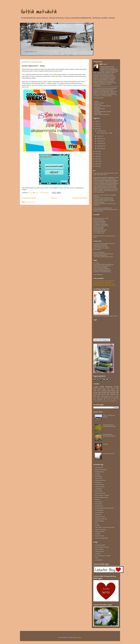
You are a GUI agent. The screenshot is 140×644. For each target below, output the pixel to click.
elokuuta (99, 136)
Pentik (97, 558)
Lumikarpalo (98, 489)
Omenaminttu (99, 502)
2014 (97, 161)
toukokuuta (100, 139)
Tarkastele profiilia (98, 98)
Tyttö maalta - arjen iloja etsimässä (105, 527)
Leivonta (116, 396)
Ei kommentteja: (45, 193)
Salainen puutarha (100, 517)
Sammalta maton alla (101, 519)
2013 (97, 164)
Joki (95, 396)
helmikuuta (100, 146)
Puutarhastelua (99, 512)
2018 (97, 151)
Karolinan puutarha (100, 480)
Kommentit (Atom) (30, 202)
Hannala (97, 474)
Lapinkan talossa (100, 487)
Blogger (79, 637)
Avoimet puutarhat (100, 545)
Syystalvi (105, 444)
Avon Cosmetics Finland (102, 547)
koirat (115, 399)
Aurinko (104, 392)
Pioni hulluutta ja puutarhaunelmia (104, 508)
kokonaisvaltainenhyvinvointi (100, 401)
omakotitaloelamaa (112, 401)
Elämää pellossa (100, 472)
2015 (97, 159)
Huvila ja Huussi (99, 551)
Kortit (108, 399)
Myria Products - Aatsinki (102, 495)
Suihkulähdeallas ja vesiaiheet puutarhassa (109, 426)
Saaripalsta (98, 514)
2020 (97, 126)
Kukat (104, 389)
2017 (97, 154)
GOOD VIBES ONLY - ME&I (33, 66)
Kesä (95, 389)
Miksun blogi (98, 491)
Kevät (95, 392)
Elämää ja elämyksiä (101, 470)
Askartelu (100, 399)
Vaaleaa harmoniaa (100, 529)
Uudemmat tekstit (29, 198)
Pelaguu (105, 64)
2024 (97, 121)
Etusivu (54, 198)
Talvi (95, 391)
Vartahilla (97, 534)
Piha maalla (98, 504)
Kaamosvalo (115, 398)
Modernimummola (100, 493)
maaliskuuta (100, 143)
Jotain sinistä (99, 478)
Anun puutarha (99, 467)
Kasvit (95, 394)
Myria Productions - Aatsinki (103, 556)
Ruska (104, 394)
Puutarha (104, 391)
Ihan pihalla (98, 476)
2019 (97, 129)
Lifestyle (112, 394)
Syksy (113, 391)
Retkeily (109, 387)
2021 (97, 124)
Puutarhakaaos (99, 510)
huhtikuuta (100, 141)
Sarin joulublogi (99, 521)
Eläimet (106, 398)
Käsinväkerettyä (99, 485)
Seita (96, 523)
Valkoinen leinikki (100, 532)
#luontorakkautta (105, 396)
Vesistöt (113, 392)
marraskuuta (101, 131)
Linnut (98, 398)
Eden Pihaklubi (99, 549)
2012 (97, 166)
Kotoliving (98, 554)
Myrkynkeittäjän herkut (101, 497)
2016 (97, 156)
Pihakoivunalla (99, 506)
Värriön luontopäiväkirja (101, 538)
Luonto (113, 389)
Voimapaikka (98, 560)
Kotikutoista (98, 482)
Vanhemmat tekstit (80, 198)
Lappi (96, 387)
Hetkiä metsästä (39, 12)
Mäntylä (97, 500)
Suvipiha (97, 525)
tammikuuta (100, 148)
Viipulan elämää (99, 536)
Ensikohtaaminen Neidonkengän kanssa (109, 435)
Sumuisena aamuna (108, 454)
